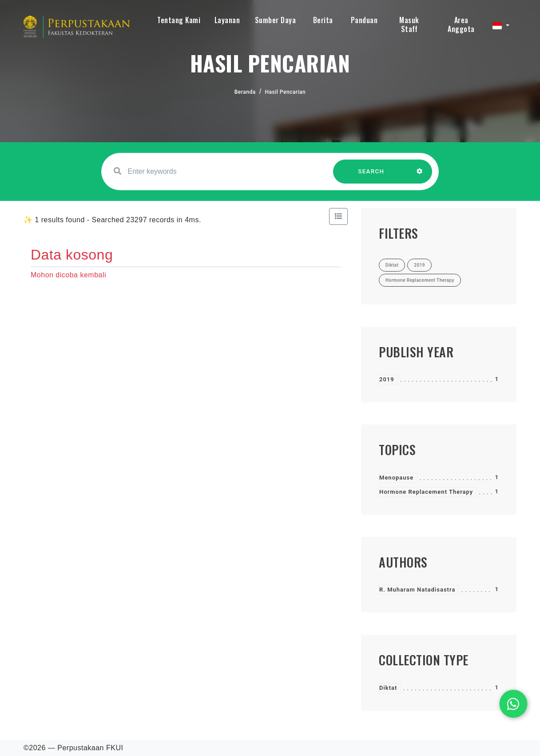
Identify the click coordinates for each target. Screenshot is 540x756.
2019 (387, 379)
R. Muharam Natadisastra (417, 590)
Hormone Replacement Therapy (426, 492)
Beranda (245, 92)
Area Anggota (461, 24)
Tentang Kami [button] (179, 20)
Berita (323, 20)
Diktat (388, 688)
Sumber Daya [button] (276, 20)
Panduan (364, 20)
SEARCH (371, 176)
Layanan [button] (227, 20)
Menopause (396, 478)
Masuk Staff (409, 24)
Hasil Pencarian (286, 92)
